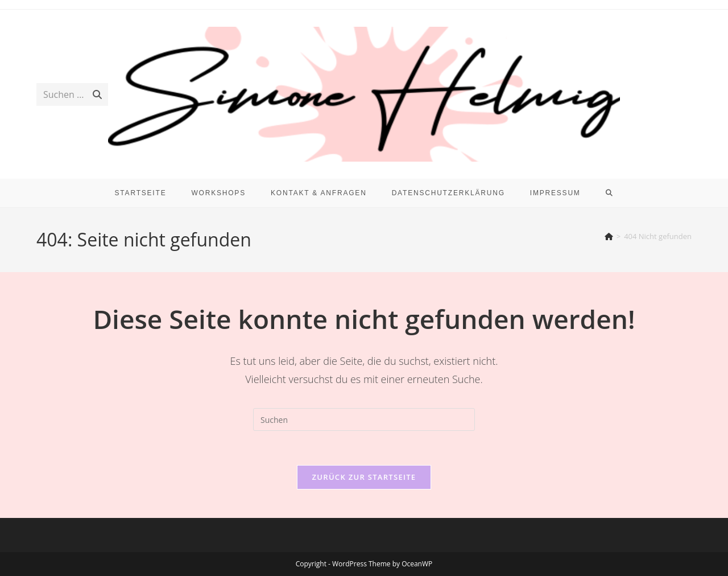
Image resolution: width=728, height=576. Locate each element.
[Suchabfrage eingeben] (364, 419)
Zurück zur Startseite (364, 477)
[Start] (609, 236)
